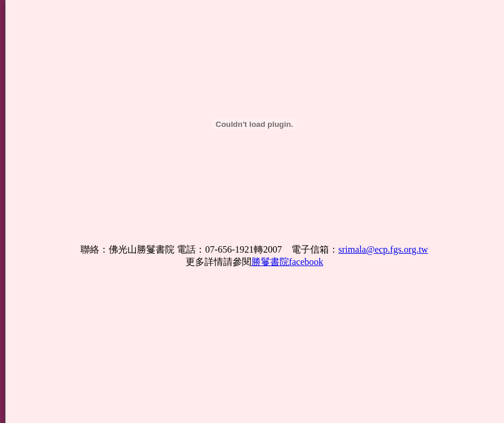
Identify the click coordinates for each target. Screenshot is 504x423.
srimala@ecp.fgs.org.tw (383, 249)
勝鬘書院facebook (288, 262)
